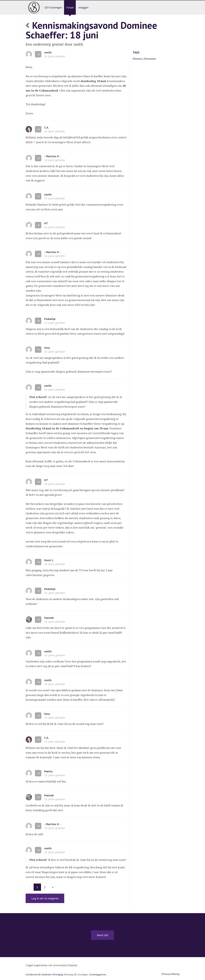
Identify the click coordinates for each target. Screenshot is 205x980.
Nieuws (137, 59)
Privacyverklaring (170, 974)
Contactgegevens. (98, 974)
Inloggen (83, 8)
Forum (70, 8)
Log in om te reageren (45, 898)
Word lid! (102, 935)
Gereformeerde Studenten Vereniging (44, 974)
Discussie (150, 59)
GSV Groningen (53, 8)
